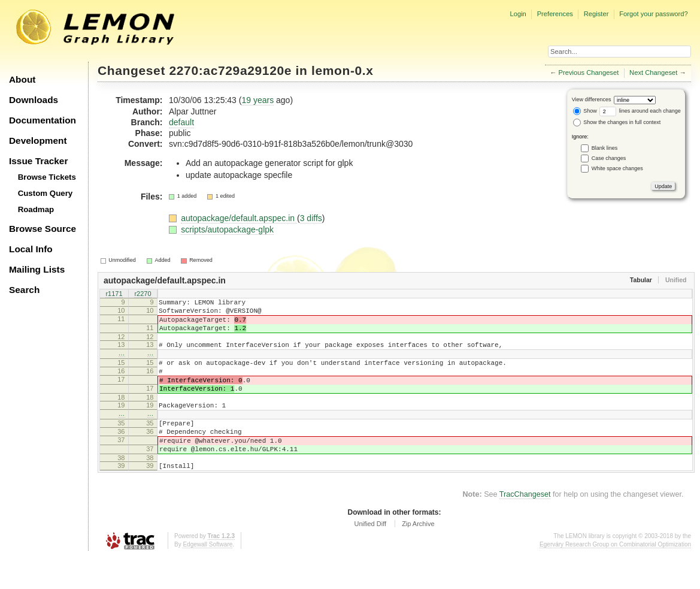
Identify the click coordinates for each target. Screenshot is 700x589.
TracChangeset (525, 527)
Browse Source (43, 229)
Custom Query (46, 193)
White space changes (617, 168)
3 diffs (311, 218)
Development (38, 141)
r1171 (114, 294)
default (181, 122)
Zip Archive (418, 556)
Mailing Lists (37, 269)
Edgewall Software (207, 577)
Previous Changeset (589, 73)
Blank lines (605, 148)
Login (518, 14)
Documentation (43, 120)
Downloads (34, 100)
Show (585, 111)
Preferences (555, 14)
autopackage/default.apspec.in (239, 218)
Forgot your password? (653, 14)
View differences (592, 99)
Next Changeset (653, 73)
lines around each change (640, 111)
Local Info (31, 249)
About (22, 79)
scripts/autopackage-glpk (227, 229)
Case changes (609, 158)
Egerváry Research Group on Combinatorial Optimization (615, 577)
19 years (257, 100)
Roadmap (36, 209)
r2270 (143, 294)
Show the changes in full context (617, 122)
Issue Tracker (38, 161)
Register (596, 14)
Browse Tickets (47, 177)
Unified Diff (370, 556)
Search (24, 290)
